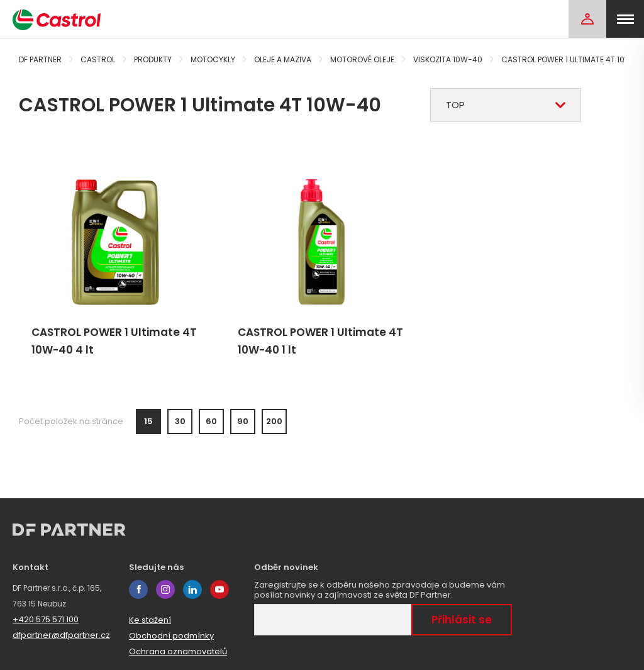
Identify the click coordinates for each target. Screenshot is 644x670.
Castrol (98, 59)
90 (243, 421)
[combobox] (506, 105)
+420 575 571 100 (46, 619)
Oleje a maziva (283, 59)
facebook (138, 589)
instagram (165, 589)
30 (180, 421)
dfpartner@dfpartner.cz (61, 635)
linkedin (192, 589)
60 (211, 421)
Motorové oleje (362, 59)
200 (274, 421)
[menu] (625, 19)
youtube (219, 589)
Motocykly (213, 59)
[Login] (587, 19)
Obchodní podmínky (171, 636)
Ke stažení (150, 620)
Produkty (153, 59)
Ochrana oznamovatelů (178, 651)
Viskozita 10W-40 (448, 59)
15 (148, 421)
